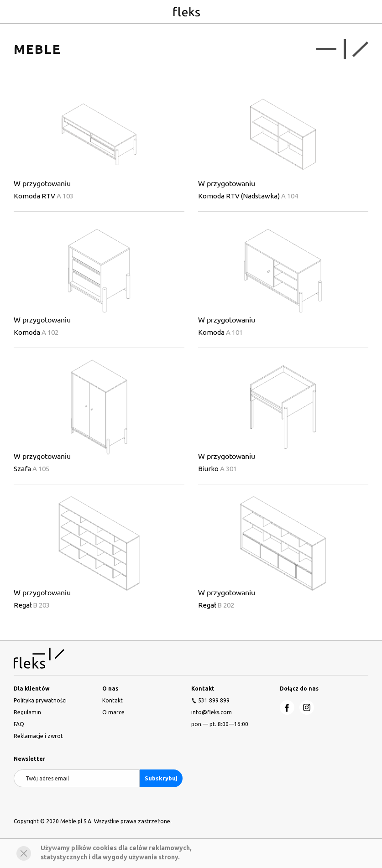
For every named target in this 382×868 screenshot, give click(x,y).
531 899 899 (214, 700)
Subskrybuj (161, 778)
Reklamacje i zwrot (38, 736)
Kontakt (113, 700)
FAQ (19, 724)
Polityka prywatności (40, 700)
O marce (113, 712)
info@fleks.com (212, 712)
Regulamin (27, 712)
